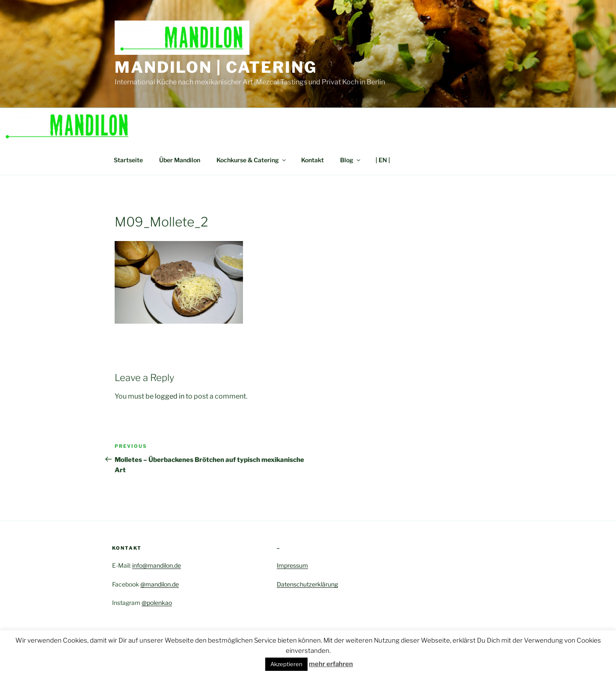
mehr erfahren (331, 664)
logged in (170, 396)
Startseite (128, 160)
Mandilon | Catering (216, 67)
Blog (351, 160)
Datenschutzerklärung (307, 584)
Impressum (292, 565)
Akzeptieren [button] (286, 664)
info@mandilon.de (157, 565)
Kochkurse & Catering (252, 160)
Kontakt (312, 160)
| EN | (383, 160)
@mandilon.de (160, 584)
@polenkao (157, 603)
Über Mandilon (180, 160)
